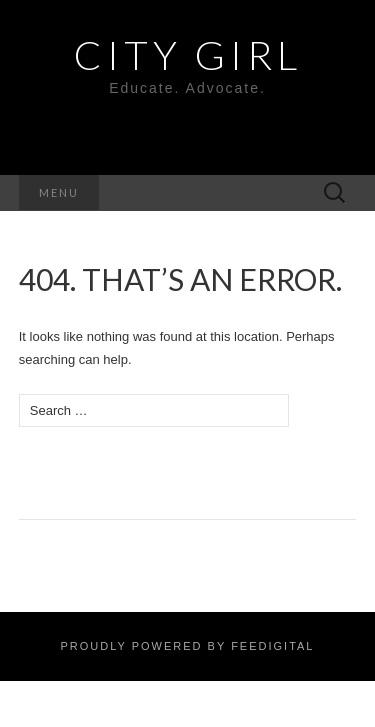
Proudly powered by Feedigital (187, 646)
